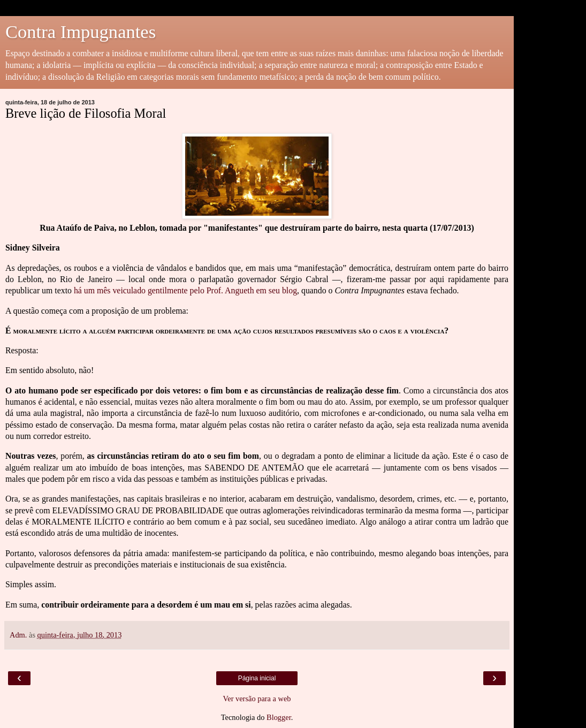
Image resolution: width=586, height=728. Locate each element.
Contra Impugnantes (81, 32)
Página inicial (257, 678)
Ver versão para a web (257, 699)
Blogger (279, 717)
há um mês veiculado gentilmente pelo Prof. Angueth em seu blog (185, 290)
